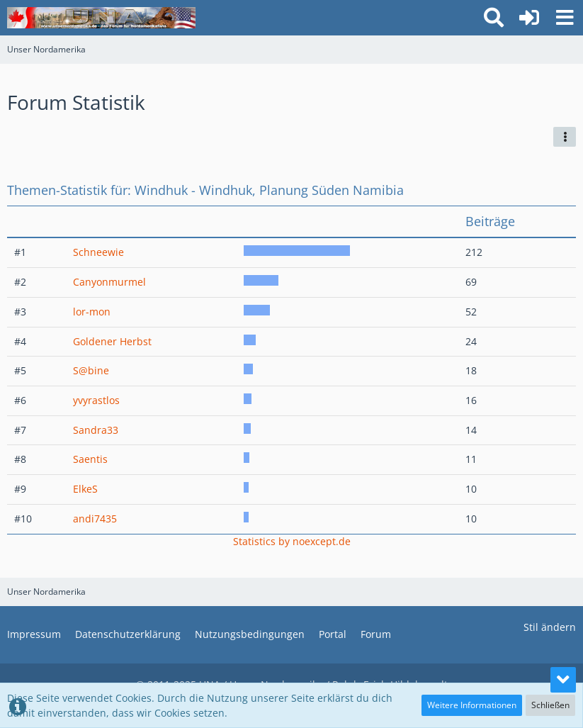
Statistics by (292, 541)
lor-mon (92, 312)
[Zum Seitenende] (563, 680)
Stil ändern (550, 627)
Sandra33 (96, 430)
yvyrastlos (96, 400)
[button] (565, 18)
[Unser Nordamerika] (101, 18)
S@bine (91, 370)
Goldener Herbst (112, 341)
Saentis (90, 459)
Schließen (550, 705)
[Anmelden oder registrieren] (529, 18)
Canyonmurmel (109, 282)
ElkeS (85, 489)
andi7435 (95, 519)
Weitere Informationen (472, 705)
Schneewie (98, 252)
